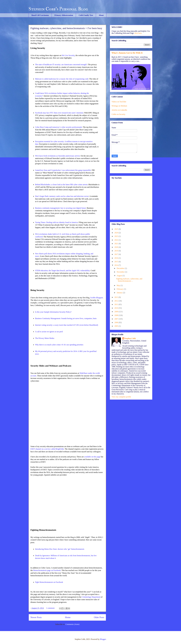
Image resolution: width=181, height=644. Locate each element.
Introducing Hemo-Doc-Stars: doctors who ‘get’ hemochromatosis (60, 549)
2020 (117, 247)
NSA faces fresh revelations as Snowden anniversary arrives (57, 156)
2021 (117, 244)
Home (68, 617)
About (101, 15)
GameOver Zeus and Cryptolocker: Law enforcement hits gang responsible (63, 170)
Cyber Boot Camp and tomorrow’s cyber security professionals (59, 127)
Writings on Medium (119, 106)
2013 (117, 297)
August (120, 276)
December (121, 268)
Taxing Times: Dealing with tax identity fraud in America (56, 222)
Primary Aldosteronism (64, 15)
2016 (117, 258)
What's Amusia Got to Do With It (127, 53)
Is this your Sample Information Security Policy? (53, 312)
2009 (117, 312)
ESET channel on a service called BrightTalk (47, 449)
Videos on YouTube (119, 102)
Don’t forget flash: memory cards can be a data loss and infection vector (62, 196)
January (120, 293)
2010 (117, 308)
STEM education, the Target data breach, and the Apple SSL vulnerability (62, 271)
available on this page (92, 457)
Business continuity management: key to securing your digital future (60, 208)
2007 (117, 319)
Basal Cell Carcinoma (40, 15)
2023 (117, 236)
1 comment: (51, 608)
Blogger (103, 639)
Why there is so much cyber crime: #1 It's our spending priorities (59, 345)
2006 (117, 322)
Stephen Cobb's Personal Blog (58, 9)
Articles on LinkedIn (119, 110)
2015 (117, 262)
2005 (117, 326)
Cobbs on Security (118, 114)
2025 (117, 229)
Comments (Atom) (72, 624)
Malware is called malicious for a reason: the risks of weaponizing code (62, 79)
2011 (117, 304)
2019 (117, 251)
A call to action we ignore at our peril (49, 332)
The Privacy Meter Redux (45, 338)
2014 (117, 265)
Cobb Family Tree (86, 15)
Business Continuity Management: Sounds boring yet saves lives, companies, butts (66, 318)
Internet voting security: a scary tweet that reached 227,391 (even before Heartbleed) (67, 325)
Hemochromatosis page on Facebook (47, 570)
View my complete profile (121, 397)
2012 (117, 301)
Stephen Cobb (130, 338)
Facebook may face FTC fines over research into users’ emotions (59, 113)
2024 (117, 233)
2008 (117, 315)
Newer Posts (36, 617)
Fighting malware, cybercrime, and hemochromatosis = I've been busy (66, 28)
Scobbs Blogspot (97, 298)
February (120, 289)
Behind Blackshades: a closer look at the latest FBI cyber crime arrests (61, 185)
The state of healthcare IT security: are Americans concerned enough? (61, 65)
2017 (117, 254)
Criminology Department (91, 597)
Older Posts (99, 617)
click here (138, 33)
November (121, 272)
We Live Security (68, 55)
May (119, 285)
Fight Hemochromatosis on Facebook (49, 582)
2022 (117, 240)
